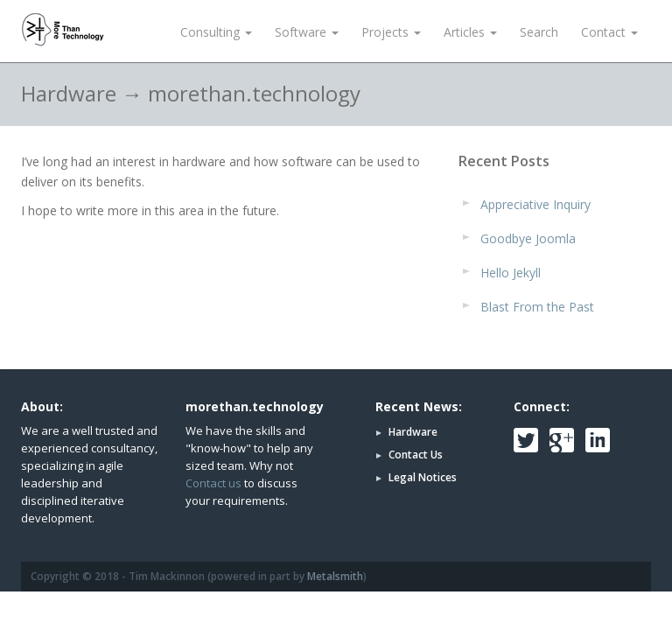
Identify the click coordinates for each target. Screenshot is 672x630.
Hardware (413, 432)
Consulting (216, 32)
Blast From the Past (537, 307)
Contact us (213, 483)
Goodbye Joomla (528, 238)
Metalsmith (335, 576)
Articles (470, 32)
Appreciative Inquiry (535, 204)
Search (539, 32)
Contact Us (416, 455)
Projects (391, 32)
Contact (609, 32)
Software (307, 32)
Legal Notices (423, 477)
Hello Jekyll (511, 273)
